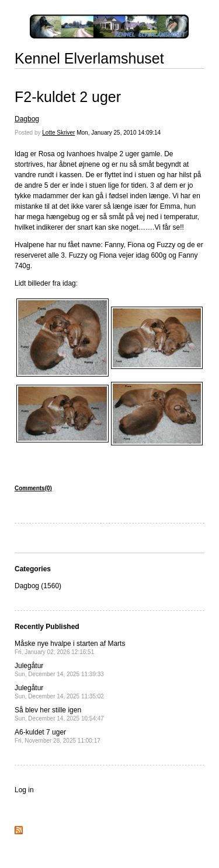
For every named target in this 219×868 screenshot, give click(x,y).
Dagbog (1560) (38, 586)
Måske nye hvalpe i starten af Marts (70, 647)
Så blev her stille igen (59, 714)
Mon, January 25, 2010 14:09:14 (119, 133)
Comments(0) (33, 488)
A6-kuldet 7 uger (58, 736)
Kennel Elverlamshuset (89, 58)
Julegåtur (59, 670)
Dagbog (27, 119)
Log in (24, 790)
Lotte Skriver (58, 133)
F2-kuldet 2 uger (68, 97)
